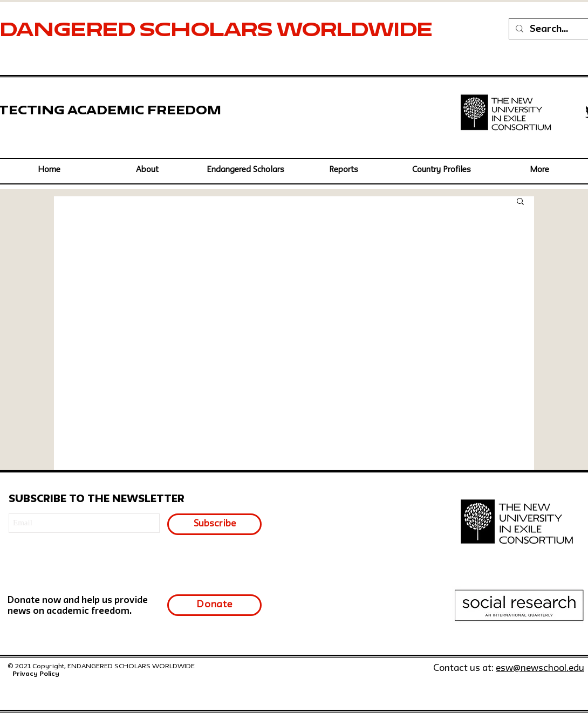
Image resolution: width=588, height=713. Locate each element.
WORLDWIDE (357, 31)
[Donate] (214, 605)
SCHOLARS (208, 31)
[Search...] (555, 29)
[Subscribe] (214, 524)
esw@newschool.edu (540, 669)
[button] (245, 170)
